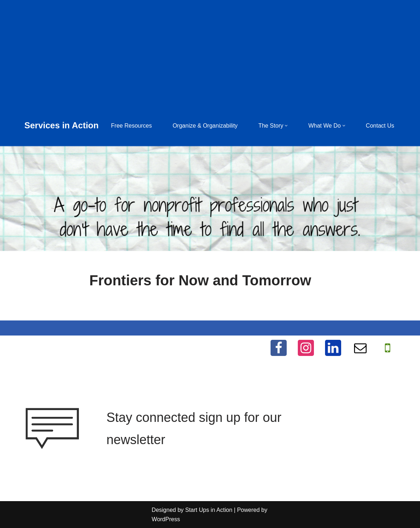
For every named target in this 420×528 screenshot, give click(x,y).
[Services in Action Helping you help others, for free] (61, 126)
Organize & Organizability (205, 126)
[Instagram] (306, 348)
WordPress (166, 519)
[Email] (360, 348)
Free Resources (132, 126)
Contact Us (380, 126)
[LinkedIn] (333, 348)
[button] (286, 126)
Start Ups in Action (209, 510)
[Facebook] (279, 348)
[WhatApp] (388, 348)
